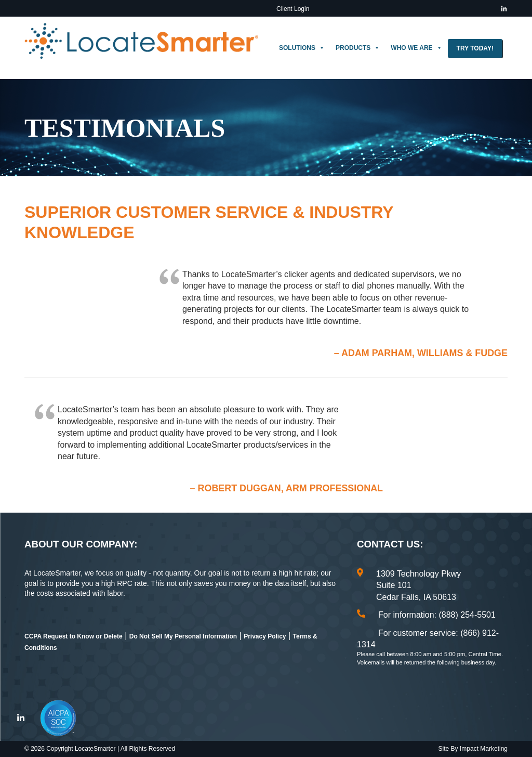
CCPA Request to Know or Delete (74, 636)
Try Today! (475, 48)
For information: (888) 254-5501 (437, 615)
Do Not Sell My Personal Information (183, 636)
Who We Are (416, 48)
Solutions (302, 48)
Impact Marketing (484, 749)
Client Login (293, 9)
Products (358, 48)
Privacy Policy (265, 636)
